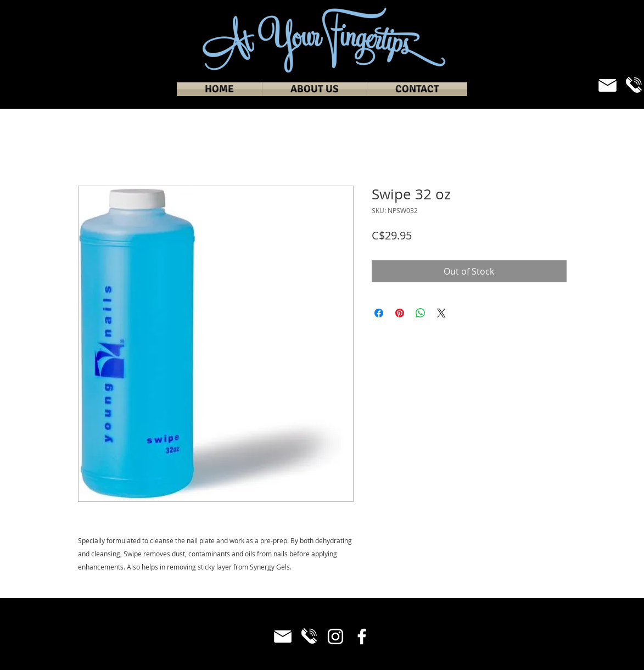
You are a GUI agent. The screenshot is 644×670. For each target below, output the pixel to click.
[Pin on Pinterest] (400, 313)
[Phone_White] (309, 637)
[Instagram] (335, 637)
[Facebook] (362, 637)
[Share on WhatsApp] (421, 313)
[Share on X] (441, 313)
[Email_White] (607, 85)
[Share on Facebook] (379, 313)
